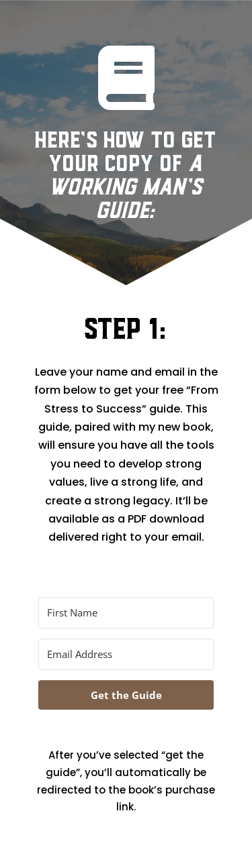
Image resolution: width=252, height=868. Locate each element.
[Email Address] (126, 654)
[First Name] (126, 613)
